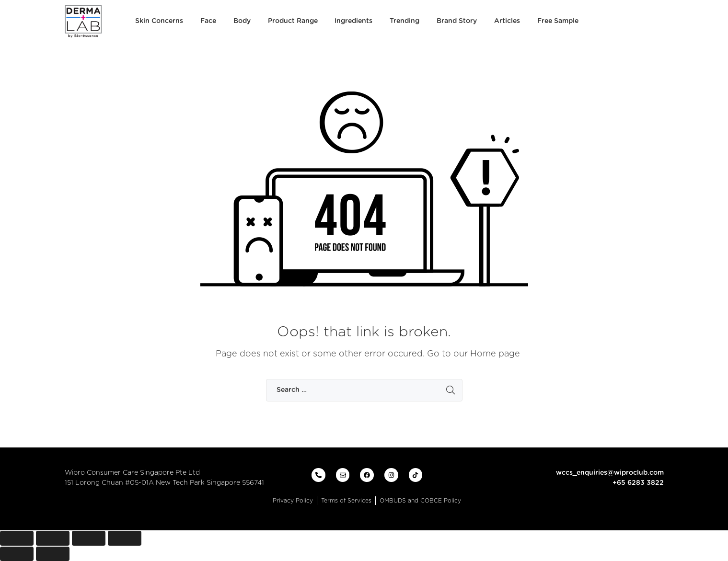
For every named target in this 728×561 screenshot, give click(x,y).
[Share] (53, 538)
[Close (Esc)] (17, 538)
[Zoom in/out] (125, 538)
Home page (495, 354)
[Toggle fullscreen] (89, 538)
